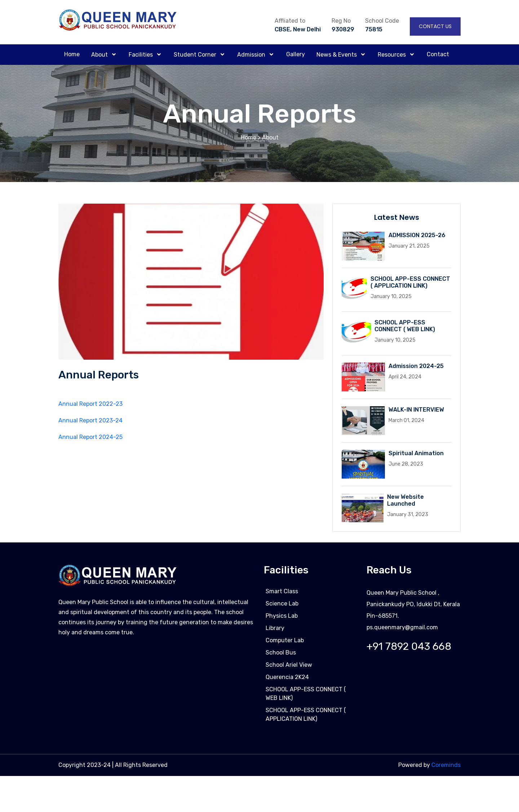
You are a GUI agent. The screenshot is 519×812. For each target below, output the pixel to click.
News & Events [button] (337, 55)
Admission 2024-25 (416, 366)
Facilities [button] (141, 55)
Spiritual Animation (416, 453)
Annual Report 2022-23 (90, 405)
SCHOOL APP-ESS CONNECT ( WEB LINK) (405, 326)
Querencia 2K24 (287, 680)
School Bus (281, 655)
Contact (438, 54)
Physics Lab (282, 618)
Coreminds (446, 767)
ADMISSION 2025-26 (417, 235)
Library (275, 631)
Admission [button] (252, 55)
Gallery (296, 54)
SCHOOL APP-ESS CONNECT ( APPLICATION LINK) (410, 282)
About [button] (100, 55)
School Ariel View (289, 667)
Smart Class (282, 594)
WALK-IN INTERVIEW (416, 410)
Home (72, 54)
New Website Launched (405, 500)
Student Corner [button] (196, 55)
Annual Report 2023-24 (90, 421)
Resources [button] (392, 55)
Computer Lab (285, 643)
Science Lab (282, 606)
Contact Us (435, 26)
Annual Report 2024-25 (90, 438)
